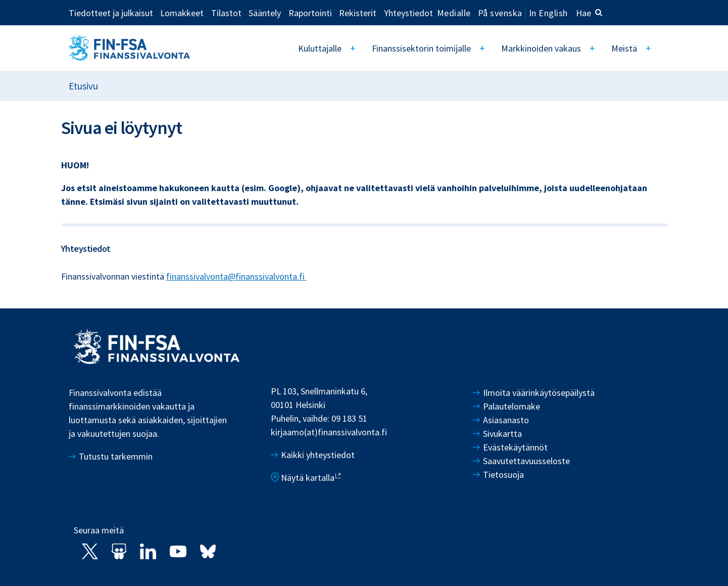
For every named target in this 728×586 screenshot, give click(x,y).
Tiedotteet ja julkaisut (111, 13)
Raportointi (310, 13)
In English (548, 13)
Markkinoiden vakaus (543, 48)
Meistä (625, 48)
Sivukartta (502, 434)
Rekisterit (358, 13)
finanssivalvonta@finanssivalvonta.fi (236, 276)
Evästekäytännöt (515, 447)
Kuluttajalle (323, 48)
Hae (590, 13)
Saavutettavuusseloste (526, 461)
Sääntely (265, 13)
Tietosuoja (503, 475)
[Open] (356, 48)
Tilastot (226, 13)
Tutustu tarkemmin (116, 456)
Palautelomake (512, 406)
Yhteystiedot (408, 13)
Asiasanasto (506, 420)
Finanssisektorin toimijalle (424, 48)
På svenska (500, 13)
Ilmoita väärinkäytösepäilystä (539, 393)
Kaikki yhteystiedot (318, 455)
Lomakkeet (182, 13)
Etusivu (83, 86)
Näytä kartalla (308, 478)
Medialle (454, 13)
